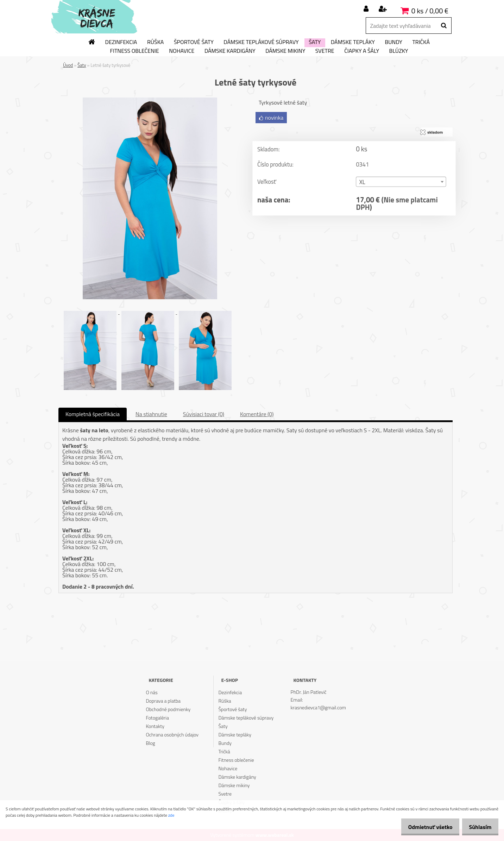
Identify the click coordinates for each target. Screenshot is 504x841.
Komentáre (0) (257, 414)
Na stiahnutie (151, 414)
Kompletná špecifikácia (93, 414)
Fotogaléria (157, 718)
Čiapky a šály (362, 51)
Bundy (393, 42)
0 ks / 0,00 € (430, 11)
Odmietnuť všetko (424, 827)
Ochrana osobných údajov (172, 735)
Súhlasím (478, 827)
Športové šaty (194, 42)
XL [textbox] (362, 183)
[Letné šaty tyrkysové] (150, 100)
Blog (150, 743)
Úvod (68, 65)
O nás (152, 692)
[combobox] (401, 182)
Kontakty (155, 726)
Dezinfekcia (121, 42)
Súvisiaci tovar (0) (204, 414)
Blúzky (399, 51)
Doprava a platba (163, 701)
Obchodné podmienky (168, 709)
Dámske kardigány (230, 51)
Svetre (325, 51)
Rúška (155, 42)
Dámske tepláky (353, 42)
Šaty (315, 42)
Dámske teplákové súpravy (261, 42)
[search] (444, 26)
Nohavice (182, 51)
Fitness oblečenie (135, 51)
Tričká (421, 42)
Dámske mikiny (285, 51)
